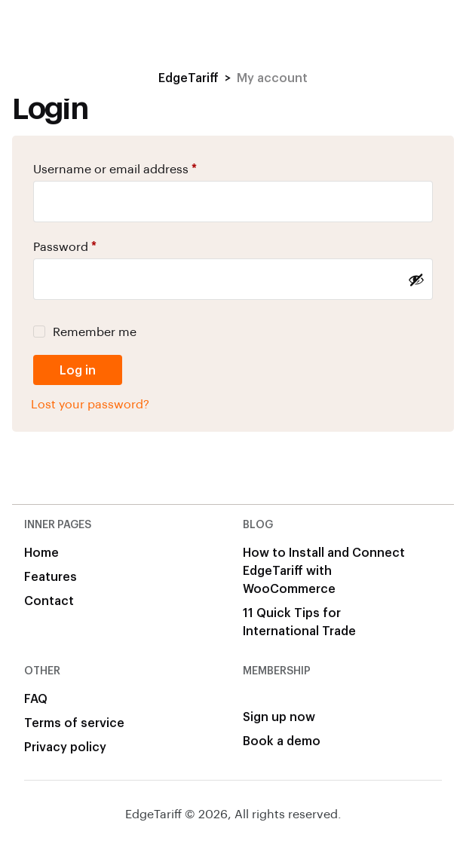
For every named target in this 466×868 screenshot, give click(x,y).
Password (65, 246)
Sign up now (279, 716)
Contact (49, 600)
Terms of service (74, 722)
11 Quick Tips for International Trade (299, 621)
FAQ (36, 698)
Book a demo (282, 740)
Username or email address (115, 168)
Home (41, 552)
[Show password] (416, 280)
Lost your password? (90, 403)
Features (51, 576)
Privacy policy (65, 746)
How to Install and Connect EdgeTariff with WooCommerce (324, 570)
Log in (78, 370)
